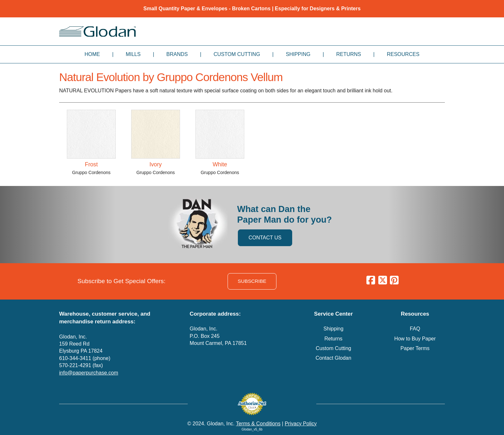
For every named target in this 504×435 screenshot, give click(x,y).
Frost (91, 164)
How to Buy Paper (415, 339)
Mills (133, 54)
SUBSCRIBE (252, 281)
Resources (403, 54)
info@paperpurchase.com (89, 373)
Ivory (156, 164)
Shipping (298, 54)
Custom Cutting (237, 54)
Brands (177, 54)
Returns (349, 54)
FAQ (415, 329)
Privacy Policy (301, 424)
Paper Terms (415, 348)
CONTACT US (265, 238)
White (220, 164)
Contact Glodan (333, 358)
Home (92, 54)
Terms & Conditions (258, 424)
